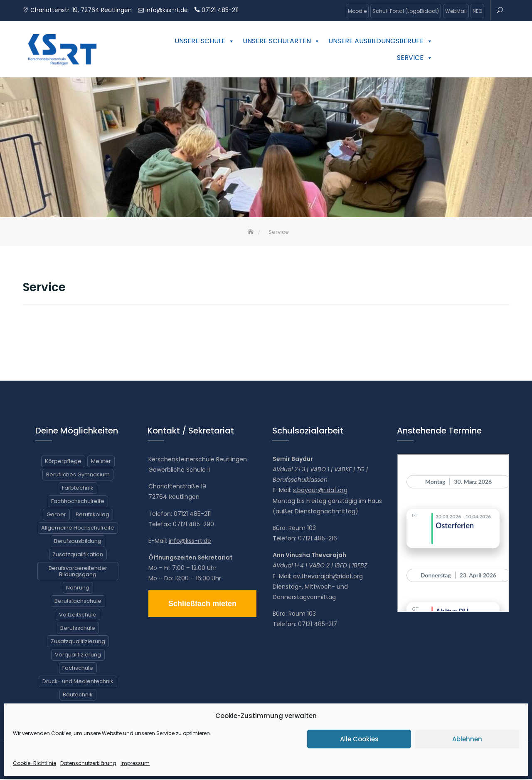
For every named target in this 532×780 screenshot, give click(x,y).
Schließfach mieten (202, 605)
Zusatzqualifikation (78, 556)
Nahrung (78, 589)
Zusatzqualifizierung (78, 643)
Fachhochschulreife (78, 503)
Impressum (135, 763)
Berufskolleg (92, 516)
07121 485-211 (220, 10)
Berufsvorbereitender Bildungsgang (78, 573)
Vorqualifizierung (78, 656)
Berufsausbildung (78, 543)
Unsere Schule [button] (204, 41)
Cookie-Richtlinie (34, 763)
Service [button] (415, 58)
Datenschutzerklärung (88, 763)
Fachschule (78, 670)
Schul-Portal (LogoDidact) (406, 11)
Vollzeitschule (78, 616)
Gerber (56, 516)
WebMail (456, 11)
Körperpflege (63, 462)
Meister (101, 462)
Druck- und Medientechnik (78, 683)
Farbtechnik (78, 489)
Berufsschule (78, 629)
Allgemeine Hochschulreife (78, 529)
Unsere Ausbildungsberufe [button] (381, 41)
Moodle (357, 11)
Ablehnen (467, 739)
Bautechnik (78, 696)
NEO (477, 11)
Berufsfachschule (78, 603)
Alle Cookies (359, 739)
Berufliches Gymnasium (78, 476)
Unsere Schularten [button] (281, 41)
